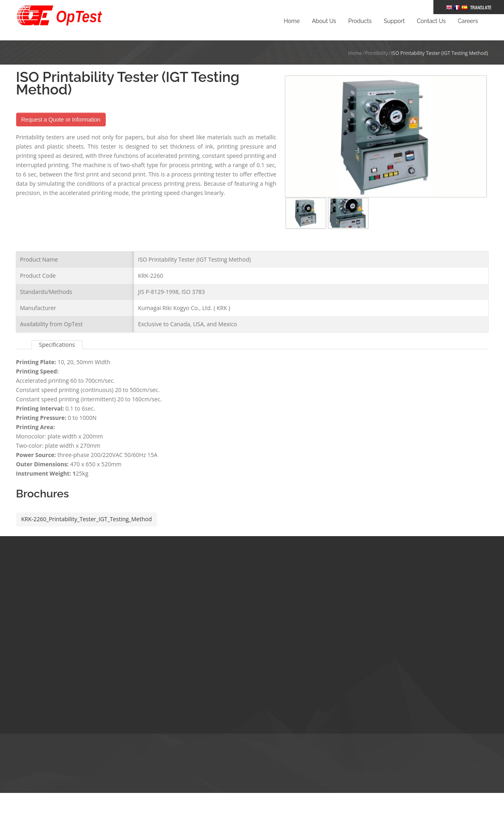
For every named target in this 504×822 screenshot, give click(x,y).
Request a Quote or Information (61, 120)
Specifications (57, 332)
